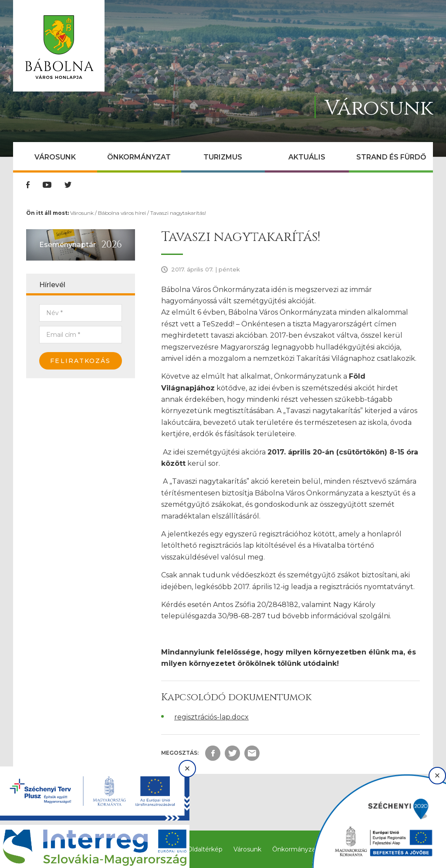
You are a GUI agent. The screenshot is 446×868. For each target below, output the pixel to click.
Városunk (55, 157)
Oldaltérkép (205, 849)
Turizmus (223, 157)
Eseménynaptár (68, 245)
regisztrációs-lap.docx (211, 717)
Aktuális (307, 157)
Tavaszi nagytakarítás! (178, 213)
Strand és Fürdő (391, 157)
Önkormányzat (139, 157)
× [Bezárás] (188, 768)
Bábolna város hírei (122, 213)
